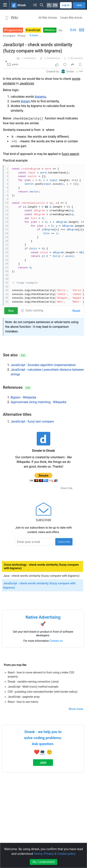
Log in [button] (66, 5)
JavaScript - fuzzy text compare (32, 421)
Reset (76, 311)
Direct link (67, 488)
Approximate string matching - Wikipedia (38, 402)
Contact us (56, 641)
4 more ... (35, 35)
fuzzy (22, 36)
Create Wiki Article (71, 18)
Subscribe (64, 542)
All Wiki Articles (48, 18)
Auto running (34, 310)
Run (11, 311)
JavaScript (34, 30)
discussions (77, 58)
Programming (14, 30)
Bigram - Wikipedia (23, 397)
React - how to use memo (23, 702)
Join (43, 762)
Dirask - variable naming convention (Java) (33, 682)
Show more (76, 709)
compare (10, 36)
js (61, 30)
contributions (53, 58)
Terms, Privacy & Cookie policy (55, 854)
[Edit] (73, 30)
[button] (35, 5)
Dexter (70, 71)
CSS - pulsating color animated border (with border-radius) (43, 692)
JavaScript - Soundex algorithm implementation (43, 365)
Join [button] (79, 5)
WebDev (51, 30)
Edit (23, 355)
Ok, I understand (43, 862)
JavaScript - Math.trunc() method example (33, 687)
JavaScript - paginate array (24, 697)
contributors (30, 58)
